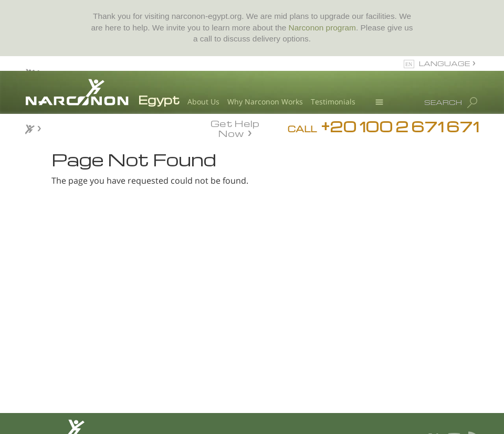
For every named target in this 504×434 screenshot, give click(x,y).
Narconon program (322, 28)
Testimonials (333, 102)
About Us (203, 102)
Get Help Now (235, 128)
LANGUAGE (444, 63)
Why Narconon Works (265, 102)
